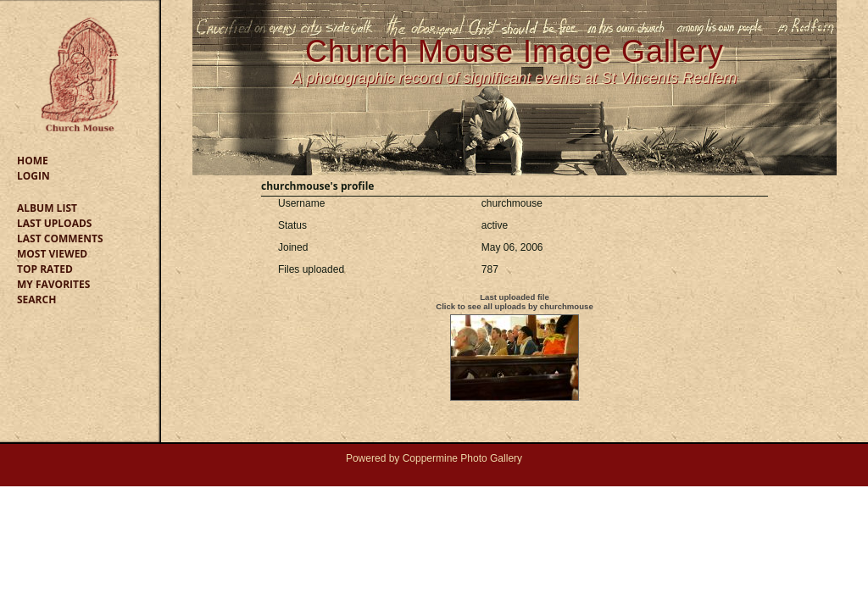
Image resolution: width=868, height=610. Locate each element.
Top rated (45, 269)
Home (33, 161)
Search (36, 299)
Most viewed (52, 254)
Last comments (60, 238)
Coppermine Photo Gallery (462, 458)
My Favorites (53, 284)
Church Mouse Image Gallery (515, 51)
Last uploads (54, 223)
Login (33, 176)
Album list (47, 208)
